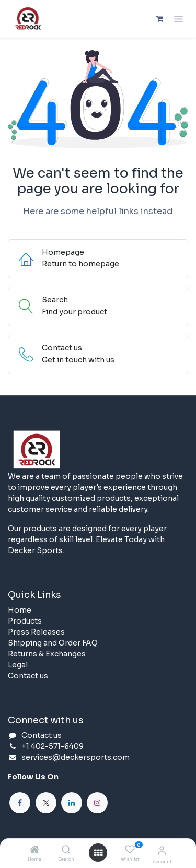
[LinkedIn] (72, 803)
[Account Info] (162, 851)
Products (25, 621)
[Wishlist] (130, 850)
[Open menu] (98, 853)
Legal (18, 665)
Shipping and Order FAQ (53, 643)
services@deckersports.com (76, 757)
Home (20, 610)
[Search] (66, 850)
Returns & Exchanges (47, 654)
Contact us (28, 676)
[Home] (34, 850)
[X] (46, 803)
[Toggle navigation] (178, 19)
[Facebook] (20, 803)
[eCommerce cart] (159, 19)
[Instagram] (97, 803)
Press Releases (36, 632)
